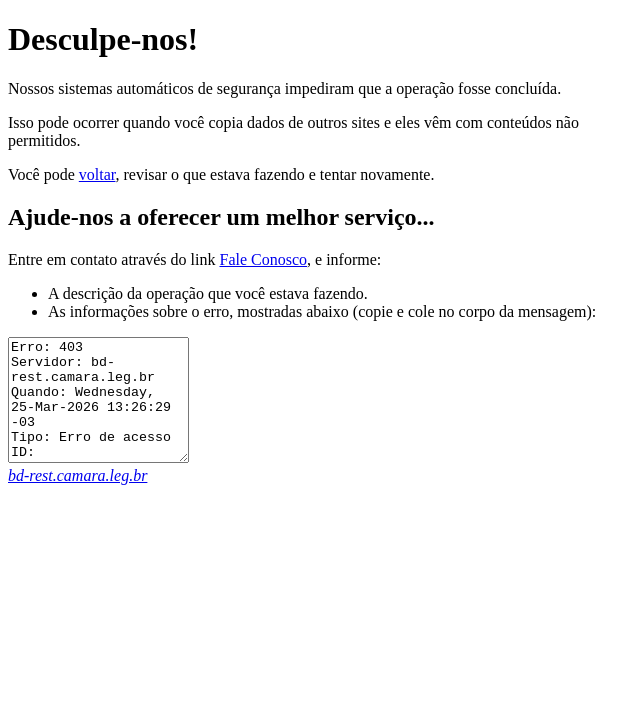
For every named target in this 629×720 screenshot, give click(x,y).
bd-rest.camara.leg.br (77, 499)
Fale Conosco (263, 259)
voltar (97, 174)
